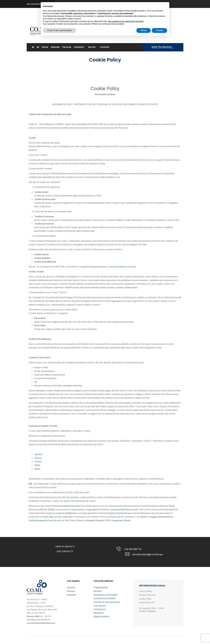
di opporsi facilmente (117, 513)
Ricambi (98, 591)
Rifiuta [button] (144, 637)
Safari (37, 465)
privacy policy (99, 267)
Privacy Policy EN (147, 595)
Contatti (104, 47)
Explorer (38, 454)
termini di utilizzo (118, 267)
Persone (67, 47)
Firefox (38, 462)
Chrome (38, 458)
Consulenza (100, 606)
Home (45, 47)
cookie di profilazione (66, 513)
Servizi (92, 47)
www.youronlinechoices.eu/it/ (66, 506)
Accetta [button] (159, 637)
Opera (37, 469)
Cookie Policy (145, 599)
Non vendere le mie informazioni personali (126, 628)
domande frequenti (95, 520)
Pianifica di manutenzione (107, 602)
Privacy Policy (146, 591)
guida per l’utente (123, 520)
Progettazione (101, 588)
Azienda (55, 47)
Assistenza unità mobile (106, 595)
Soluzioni (79, 47)
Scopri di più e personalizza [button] (59, 637)
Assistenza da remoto (105, 598)
